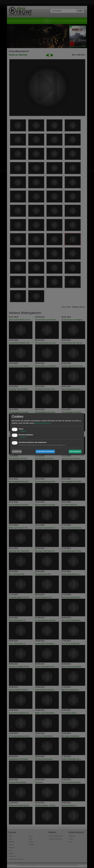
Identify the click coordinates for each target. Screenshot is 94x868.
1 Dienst (22, 431)
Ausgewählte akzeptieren (45, 451)
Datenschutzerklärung (42, 423)
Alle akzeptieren (75, 451)
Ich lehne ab (17, 451)
